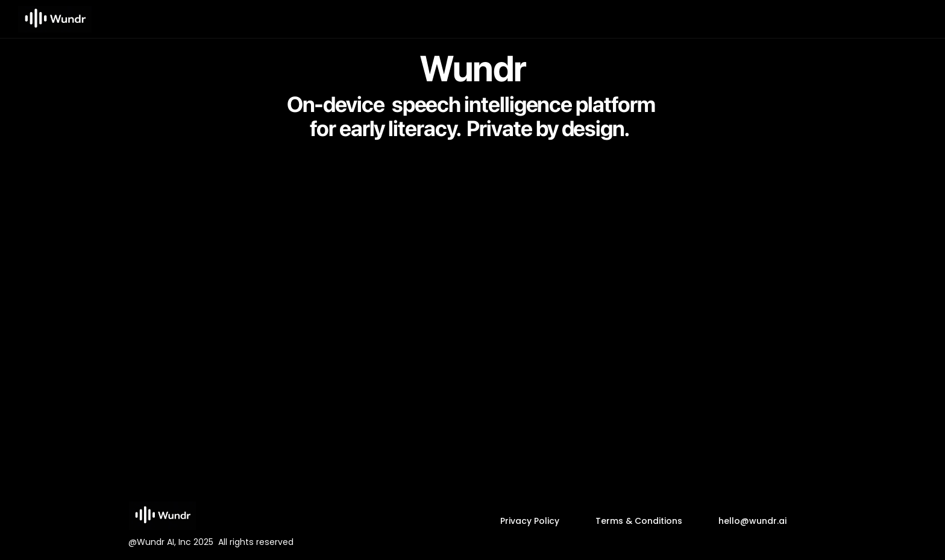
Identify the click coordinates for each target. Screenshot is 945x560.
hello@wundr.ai (752, 520)
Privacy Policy (530, 520)
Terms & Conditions (639, 520)
